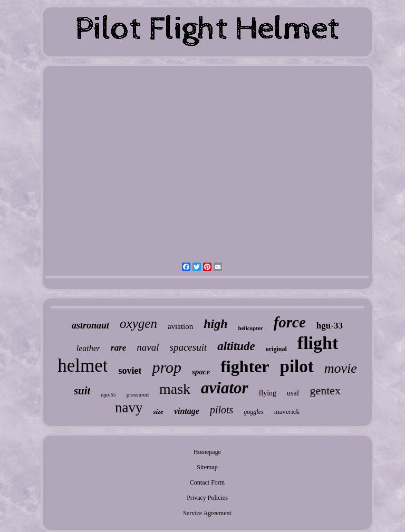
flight (318, 343)
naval (148, 347)
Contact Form (207, 482)
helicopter (251, 328)
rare (118, 348)
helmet (83, 366)
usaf (293, 393)
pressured (138, 394)
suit (82, 391)
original (276, 349)
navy (129, 408)
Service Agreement (207, 513)
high (215, 324)
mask (175, 389)
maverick (287, 412)
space (201, 372)
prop (167, 367)
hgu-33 (330, 326)
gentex (325, 390)
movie (341, 368)
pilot (297, 366)
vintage (187, 411)
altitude (236, 346)
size (158, 412)
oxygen (138, 323)
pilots (221, 410)
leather (88, 348)
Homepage (207, 452)
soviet (130, 371)
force (290, 322)
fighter (245, 366)
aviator (225, 388)
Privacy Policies (207, 498)
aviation (180, 326)
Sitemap (207, 467)
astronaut (90, 325)
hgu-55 (108, 395)
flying (268, 393)
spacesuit (189, 347)
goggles (253, 412)
